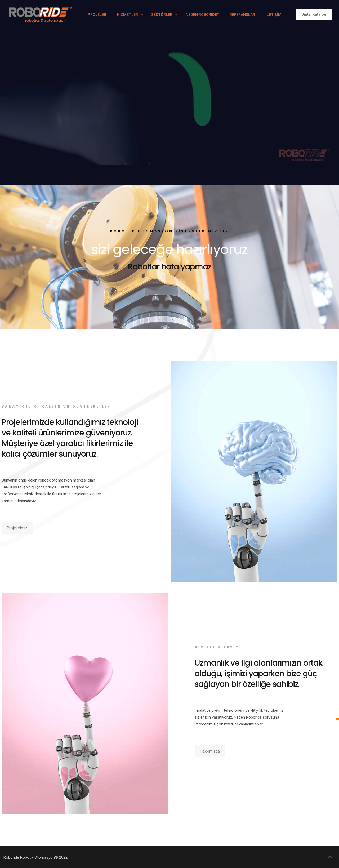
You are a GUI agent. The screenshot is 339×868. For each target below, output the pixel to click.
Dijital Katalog (314, 14)
